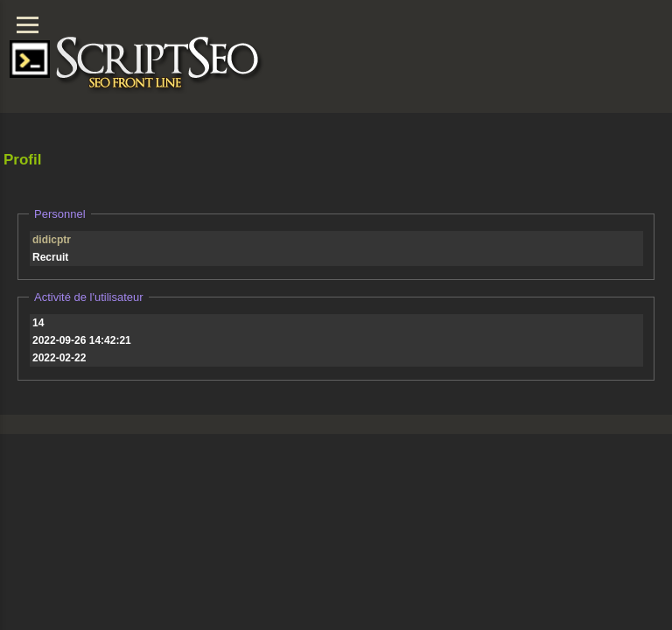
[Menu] (28, 25)
